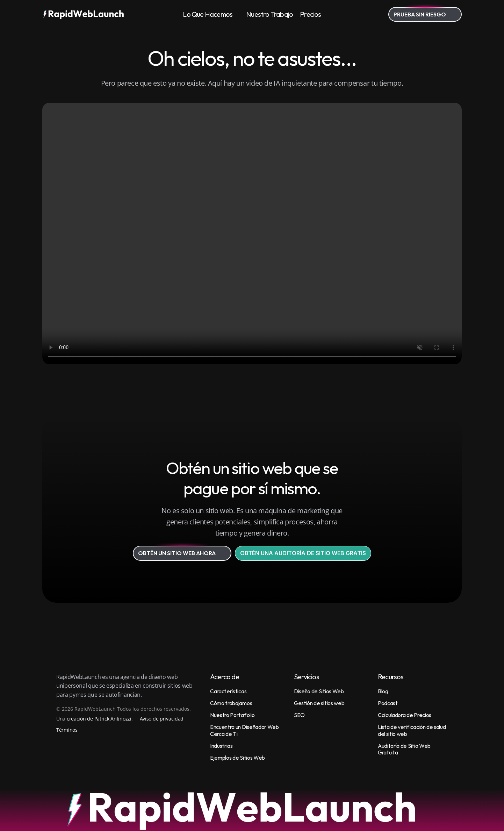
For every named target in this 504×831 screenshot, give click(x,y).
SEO (299, 715)
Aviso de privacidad (162, 719)
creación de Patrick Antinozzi (99, 719)
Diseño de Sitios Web (319, 691)
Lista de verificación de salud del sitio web (412, 730)
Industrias (221, 746)
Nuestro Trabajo (269, 14)
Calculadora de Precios (405, 715)
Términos (67, 730)
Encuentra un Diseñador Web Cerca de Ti (245, 730)
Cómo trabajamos (231, 703)
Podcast (388, 703)
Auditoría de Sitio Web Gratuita (405, 749)
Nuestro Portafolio (232, 715)
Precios (310, 14)
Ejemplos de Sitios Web (237, 758)
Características (228, 691)
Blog (383, 691)
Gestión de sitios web (319, 703)
